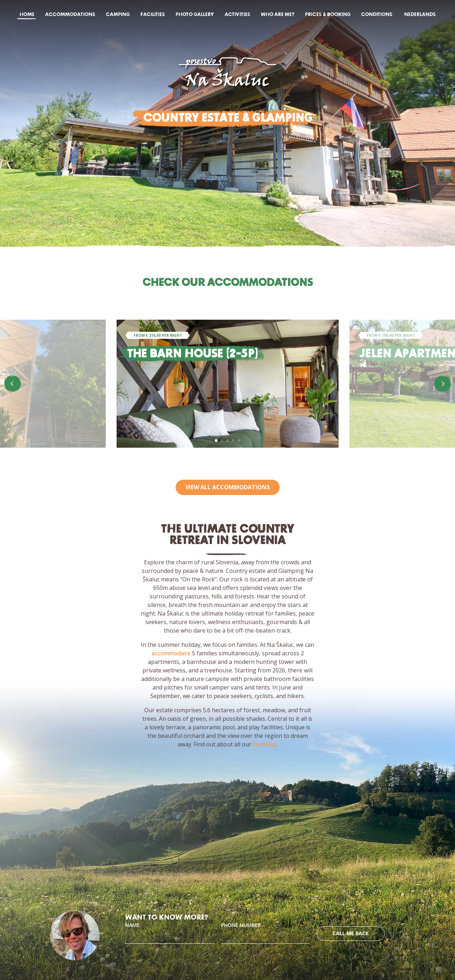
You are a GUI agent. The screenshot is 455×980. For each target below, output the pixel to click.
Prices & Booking (328, 14)
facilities (264, 744)
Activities (237, 14)
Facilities (153, 14)
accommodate (171, 653)
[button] (216, 441)
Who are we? (278, 14)
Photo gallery (195, 14)
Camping (118, 14)
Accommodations (70, 14)
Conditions (377, 14)
